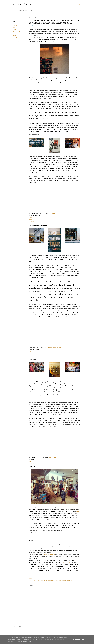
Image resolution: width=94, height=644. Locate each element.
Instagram (32, 222)
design (14, 28)
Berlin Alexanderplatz (54, 348)
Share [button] (14, 18)
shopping (15, 39)
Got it (84, 639)
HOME (20, 11)
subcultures (16, 41)
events (14, 30)
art (13, 24)
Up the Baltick (53, 213)
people (14, 35)
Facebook (32, 219)
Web (30, 217)
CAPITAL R (25, 4)
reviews (15, 37)
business (15, 26)
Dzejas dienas (50, 544)
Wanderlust (53, 457)
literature (15, 33)
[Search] (79, 4)
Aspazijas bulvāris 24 (66, 562)
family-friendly (16, 32)
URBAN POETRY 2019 (49, 554)
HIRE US (29, 11)
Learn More (76, 639)
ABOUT (24, 11)
